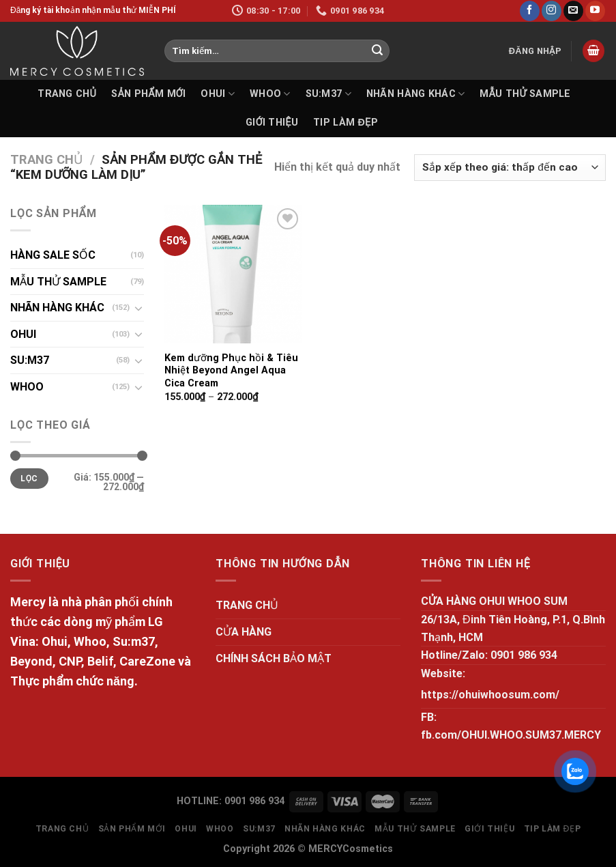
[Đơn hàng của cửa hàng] (510, 168)
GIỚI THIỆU (272, 123)
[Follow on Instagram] (552, 11)
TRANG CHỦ (67, 94)
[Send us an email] (573, 11)
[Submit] (377, 51)
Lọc (29, 479)
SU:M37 (328, 94)
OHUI (218, 94)
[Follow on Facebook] (530, 11)
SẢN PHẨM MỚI (148, 94)
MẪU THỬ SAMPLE (525, 94)
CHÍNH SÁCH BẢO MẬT (274, 658)
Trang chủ (46, 159)
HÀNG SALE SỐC (53, 255)
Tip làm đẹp (346, 123)
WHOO (270, 94)
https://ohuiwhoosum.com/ (490, 695)
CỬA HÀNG (244, 632)
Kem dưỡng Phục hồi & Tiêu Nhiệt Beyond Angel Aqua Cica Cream (231, 371)
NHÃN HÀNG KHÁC (416, 94)
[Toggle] (138, 308)
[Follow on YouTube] (595, 11)
